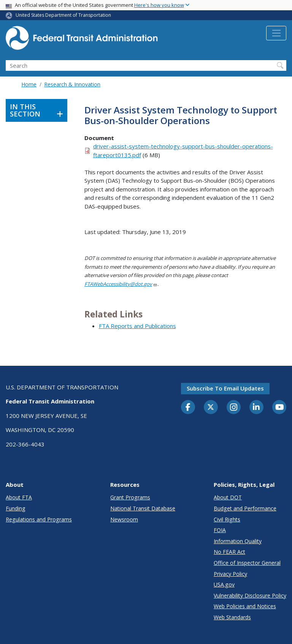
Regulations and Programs (39, 519)
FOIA (220, 530)
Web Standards (232, 617)
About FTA (19, 497)
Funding (16, 508)
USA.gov (224, 584)
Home (29, 84)
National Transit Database (143, 508)
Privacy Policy (230, 574)
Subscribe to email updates (225, 388)
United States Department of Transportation (63, 15)
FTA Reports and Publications (137, 326)
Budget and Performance (245, 508)
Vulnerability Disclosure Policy (250, 595)
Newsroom (124, 519)
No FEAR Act (229, 552)
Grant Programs (130, 497)
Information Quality (238, 541)
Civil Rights (227, 519)
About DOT (228, 497)
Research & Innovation (72, 84)
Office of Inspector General (247, 563)
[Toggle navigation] (276, 33)
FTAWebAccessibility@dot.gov (121, 284)
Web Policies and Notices (245, 606)
